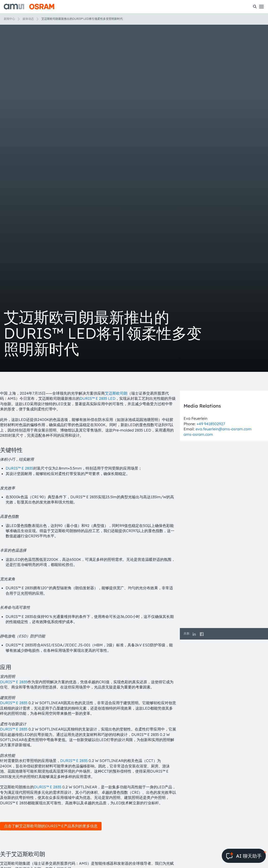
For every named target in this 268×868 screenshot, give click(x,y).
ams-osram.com (198, 434)
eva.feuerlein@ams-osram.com (224, 429)
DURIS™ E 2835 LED (98, 398)
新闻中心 (9, 19)
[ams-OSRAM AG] (29, 7)
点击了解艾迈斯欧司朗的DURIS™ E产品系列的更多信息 (51, 826)
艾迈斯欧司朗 (116, 393)
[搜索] (255, 7)
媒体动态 (28, 19)
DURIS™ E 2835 (19, 468)
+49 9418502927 (211, 424)
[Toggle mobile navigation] (261, 7)
